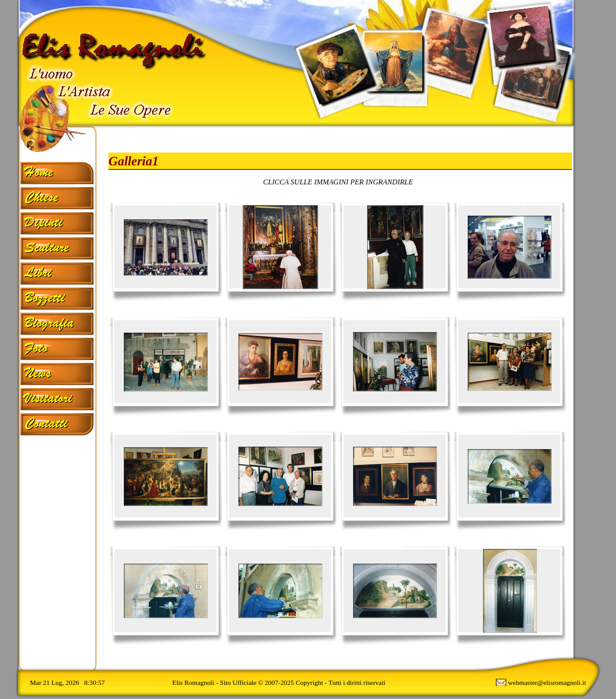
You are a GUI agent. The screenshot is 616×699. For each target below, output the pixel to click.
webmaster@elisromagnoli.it (547, 682)
